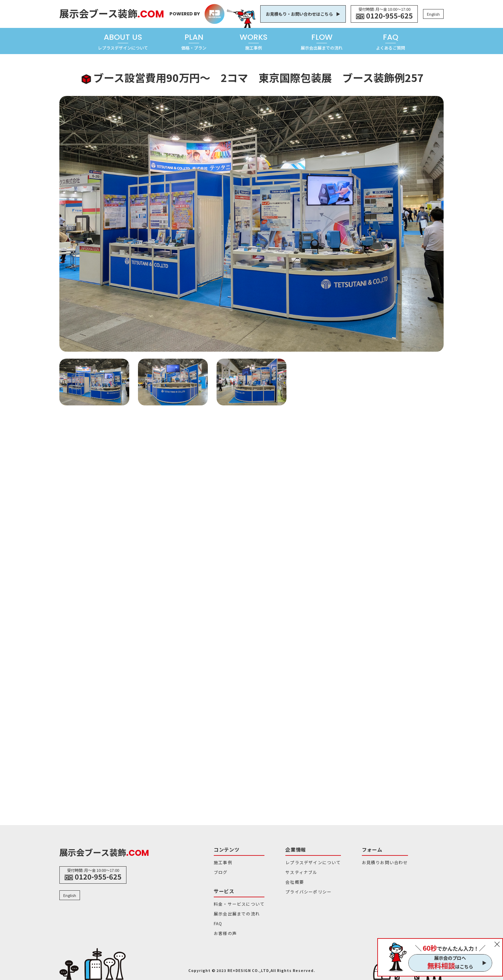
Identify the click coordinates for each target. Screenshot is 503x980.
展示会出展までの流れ (237, 914)
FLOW (322, 41)
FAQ (391, 41)
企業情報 (296, 850)
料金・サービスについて (239, 904)
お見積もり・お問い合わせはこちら (299, 14)
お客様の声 (225, 933)
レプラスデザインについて (313, 862)
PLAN (194, 41)
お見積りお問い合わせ (385, 862)
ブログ (221, 872)
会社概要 (295, 882)
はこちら (450, 966)
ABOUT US (123, 41)
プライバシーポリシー (308, 892)
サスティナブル (301, 872)
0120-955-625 (389, 16)
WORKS (254, 41)
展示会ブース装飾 (112, 13)
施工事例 (223, 862)
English (433, 14)
